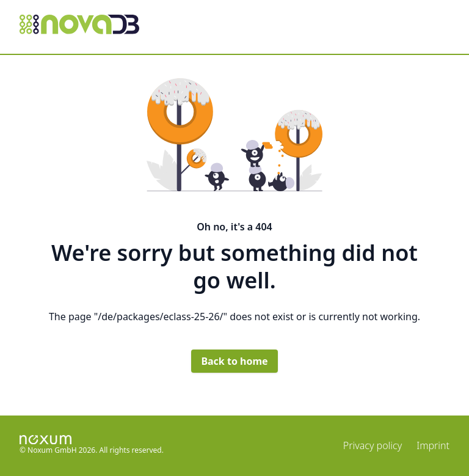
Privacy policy (373, 445)
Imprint (433, 445)
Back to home (234, 361)
